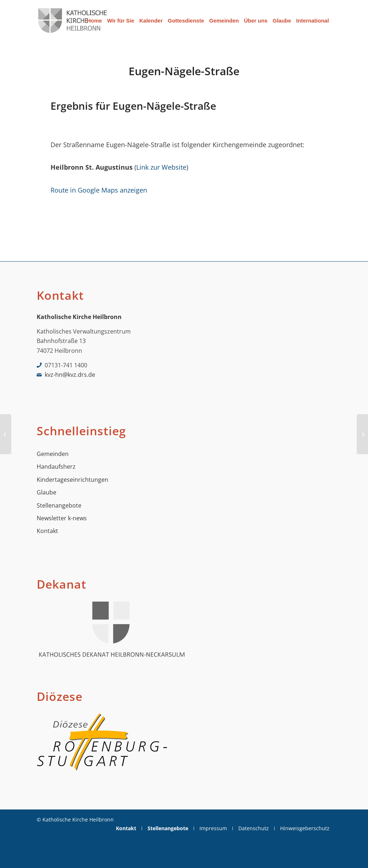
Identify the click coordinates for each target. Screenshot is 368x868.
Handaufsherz (56, 467)
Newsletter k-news (62, 518)
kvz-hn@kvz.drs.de (70, 375)
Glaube (46, 492)
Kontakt (47, 531)
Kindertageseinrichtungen (72, 480)
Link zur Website (161, 167)
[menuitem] (94, 21)
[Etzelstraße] (6, 434)
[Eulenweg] (362, 434)
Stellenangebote (59, 505)
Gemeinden (53, 454)
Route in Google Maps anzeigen (99, 190)
